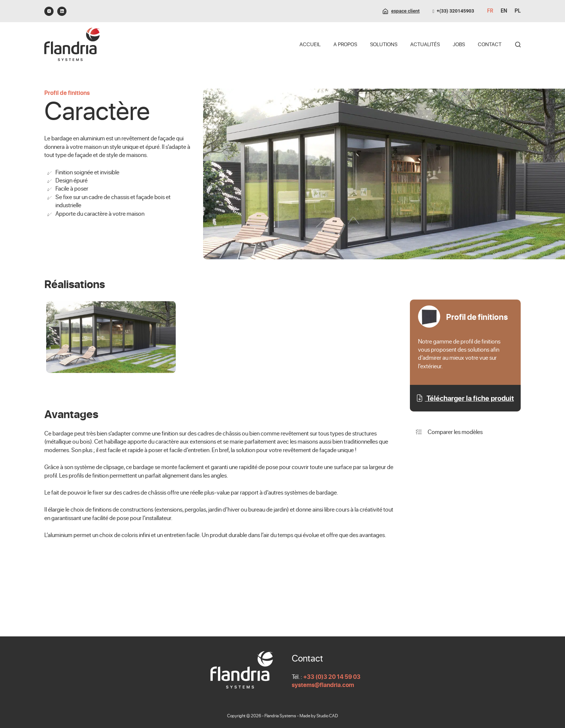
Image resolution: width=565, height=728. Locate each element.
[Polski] (518, 11)
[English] (504, 11)
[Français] (490, 11)
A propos (345, 44)
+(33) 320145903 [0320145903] (453, 11)
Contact (490, 44)
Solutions (384, 44)
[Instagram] (49, 11)
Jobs (459, 44)
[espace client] (401, 11)
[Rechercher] (518, 45)
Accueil (310, 44)
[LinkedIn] (62, 11)
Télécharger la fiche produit (465, 398)
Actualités (425, 44)
